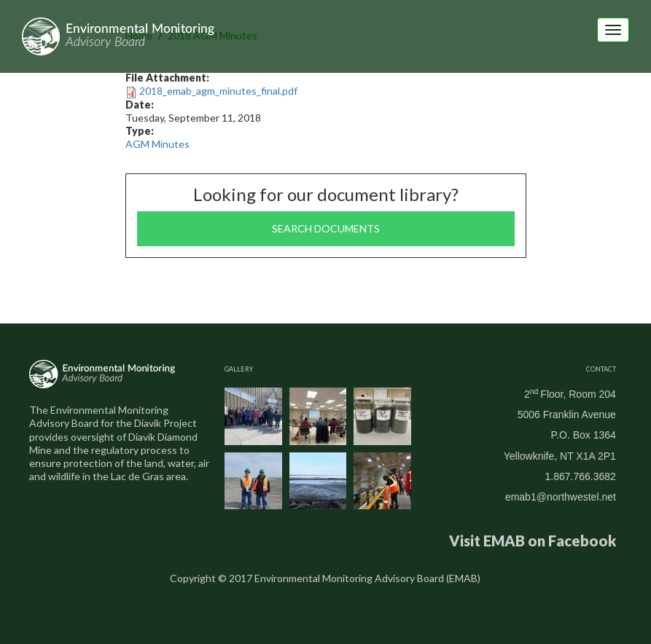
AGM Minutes (157, 144)
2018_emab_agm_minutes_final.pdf (218, 91)
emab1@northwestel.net (561, 497)
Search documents (326, 228)
